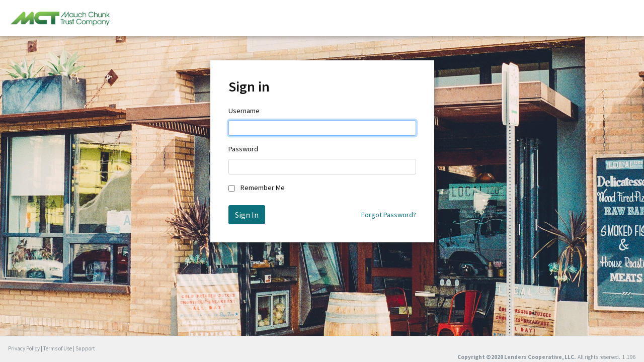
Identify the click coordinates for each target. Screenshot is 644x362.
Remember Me (263, 188)
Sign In (247, 215)
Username (244, 111)
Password (243, 149)
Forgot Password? (389, 215)
